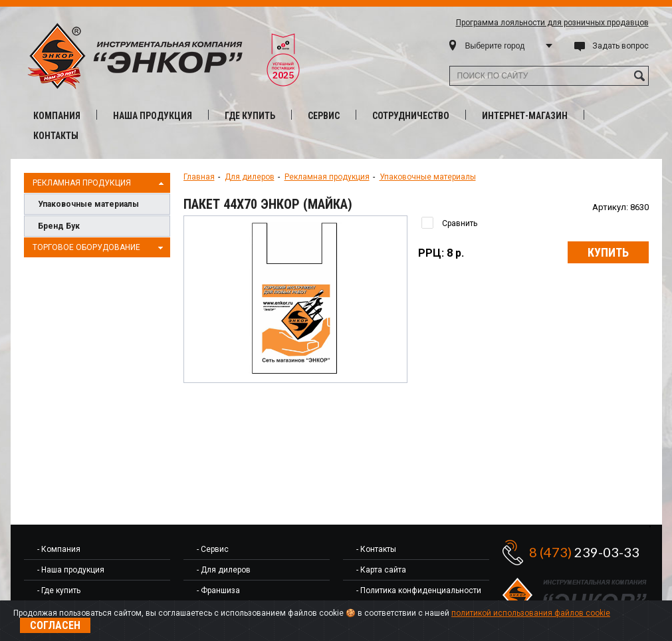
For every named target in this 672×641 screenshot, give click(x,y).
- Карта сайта (381, 570)
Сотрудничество (411, 116)
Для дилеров (250, 177)
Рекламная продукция (100, 184)
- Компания (59, 549)
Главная (199, 177)
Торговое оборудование (100, 248)
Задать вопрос (620, 46)
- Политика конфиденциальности (419, 590)
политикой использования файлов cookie (531, 613)
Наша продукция (153, 116)
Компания (57, 116)
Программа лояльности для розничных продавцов (552, 23)
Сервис (324, 116)
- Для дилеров (224, 570)
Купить (608, 252)
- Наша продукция (71, 570)
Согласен (55, 625)
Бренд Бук (59, 226)
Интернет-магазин (525, 116)
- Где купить (59, 590)
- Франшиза (218, 590)
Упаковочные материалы (88, 204)
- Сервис (213, 549)
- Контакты (376, 549)
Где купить (250, 116)
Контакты (56, 136)
